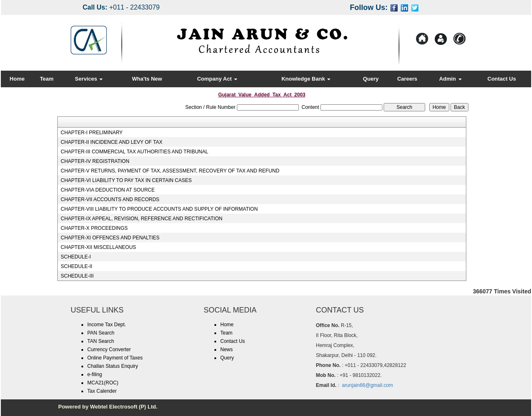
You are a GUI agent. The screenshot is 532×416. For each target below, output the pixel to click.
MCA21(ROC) (103, 383)
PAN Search (101, 333)
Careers (407, 79)
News (227, 350)
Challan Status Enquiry (113, 366)
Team (47, 79)
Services (89, 79)
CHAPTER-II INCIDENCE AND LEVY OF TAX (112, 142)
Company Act (217, 79)
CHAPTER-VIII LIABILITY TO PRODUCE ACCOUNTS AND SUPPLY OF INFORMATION (159, 209)
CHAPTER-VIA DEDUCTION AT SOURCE (108, 190)
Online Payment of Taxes (115, 358)
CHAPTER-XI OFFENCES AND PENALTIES (110, 238)
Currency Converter (109, 350)
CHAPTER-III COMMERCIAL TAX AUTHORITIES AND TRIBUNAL (134, 152)
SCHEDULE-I (76, 257)
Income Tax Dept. (107, 325)
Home (17, 79)
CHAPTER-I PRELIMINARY (92, 133)
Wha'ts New (147, 79)
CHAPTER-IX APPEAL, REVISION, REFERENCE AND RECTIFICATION (142, 219)
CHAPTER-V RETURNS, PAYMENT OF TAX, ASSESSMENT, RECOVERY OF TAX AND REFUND (170, 171)
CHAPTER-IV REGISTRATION (95, 161)
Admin (451, 79)
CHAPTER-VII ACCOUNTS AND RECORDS (110, 199)
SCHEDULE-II (76, 266)
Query (371, 79)
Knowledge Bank (306, 79)
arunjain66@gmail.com (368, 385)
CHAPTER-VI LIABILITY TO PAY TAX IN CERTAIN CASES (126, 180)
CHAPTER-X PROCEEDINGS (94, 228)
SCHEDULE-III (77, 276)
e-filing (95, 374)
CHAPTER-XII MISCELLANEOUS (98, 247)
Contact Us (502, 79)
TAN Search (101, 341)
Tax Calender (102, 391)
